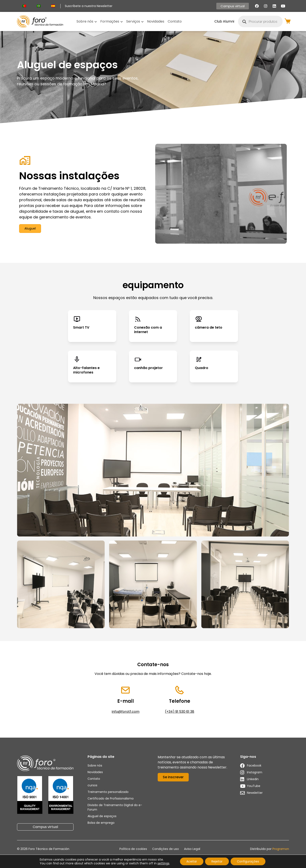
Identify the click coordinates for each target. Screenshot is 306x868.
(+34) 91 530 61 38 (180, 712)
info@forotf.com (126, 712)
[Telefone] (180, 691)
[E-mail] (126, 691)
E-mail (126, 702)
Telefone (180, 702)
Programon (281, 850)
